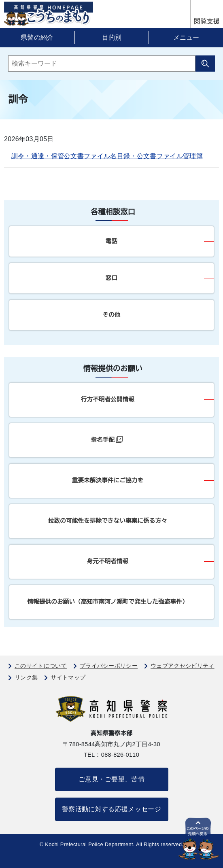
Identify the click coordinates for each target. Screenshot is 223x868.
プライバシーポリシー (109, 666)
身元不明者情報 (108, 561)
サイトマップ (68, 677)
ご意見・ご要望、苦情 (111, 779)
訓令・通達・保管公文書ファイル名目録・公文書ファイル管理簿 (107, 156)
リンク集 (26, 677)
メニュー (186, 37)
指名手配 (107, 440)
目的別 (112, 37)
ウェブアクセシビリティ (183, 666)
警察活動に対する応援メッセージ (111, 809)
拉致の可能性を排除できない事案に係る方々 (108, 521)
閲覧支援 (207, 21)
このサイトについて (41, 666)
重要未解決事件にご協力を (108, 480)
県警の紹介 (37, 37)
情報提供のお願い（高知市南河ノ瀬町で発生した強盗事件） (107, 602)
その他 (111, 315)
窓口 (111, 278)
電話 (111, 241)
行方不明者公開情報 (108, 399)
